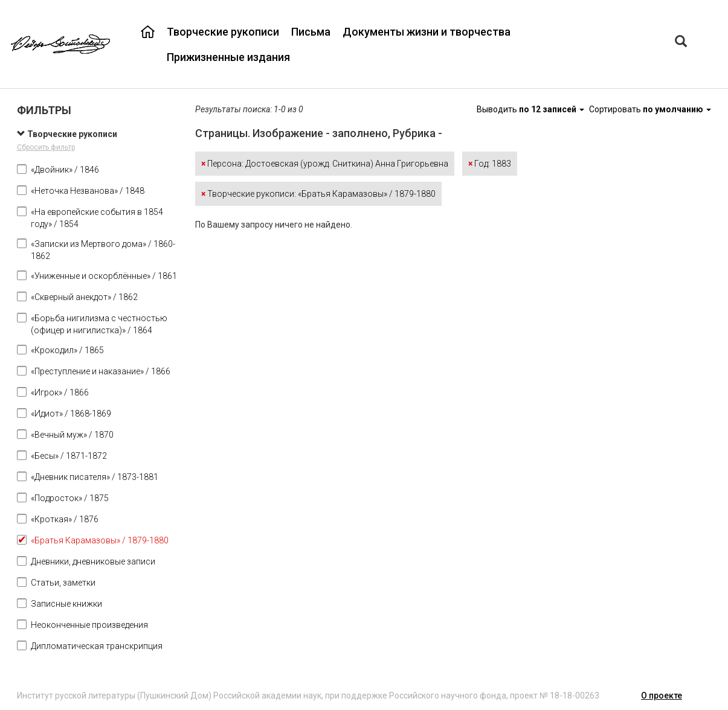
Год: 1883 (490, 164)
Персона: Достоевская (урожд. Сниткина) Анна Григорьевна (325, 164)
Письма (311, 32)
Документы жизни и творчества (427, 32)
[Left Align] (681, 43)
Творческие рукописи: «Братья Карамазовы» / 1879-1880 (318, 194)
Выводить (531, 109)
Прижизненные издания (228, 57)
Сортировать (650, 109)
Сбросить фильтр (46, 147)
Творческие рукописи (223, 32)
